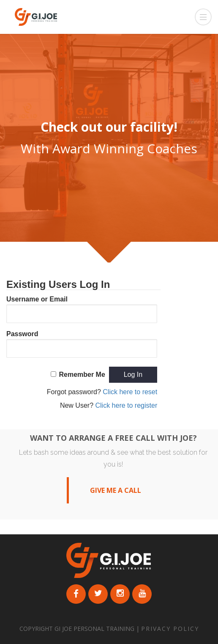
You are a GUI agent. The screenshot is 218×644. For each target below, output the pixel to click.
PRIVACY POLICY (170, 629)
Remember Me (82, 375)
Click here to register (126, 405)
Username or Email (37, 299)
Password (22, 334)
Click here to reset (130, 392)
